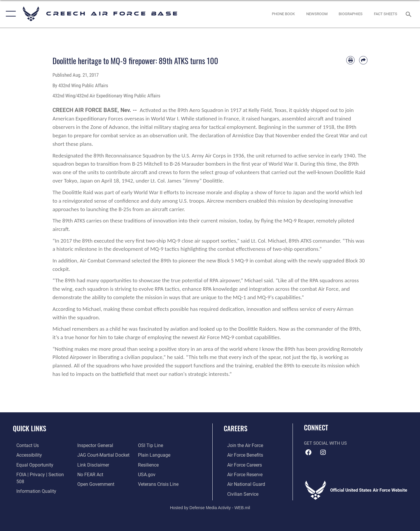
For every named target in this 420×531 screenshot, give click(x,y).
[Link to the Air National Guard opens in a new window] (242, 483)
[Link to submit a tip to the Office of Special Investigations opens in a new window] (151, 445)
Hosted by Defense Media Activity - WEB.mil (210, 507)
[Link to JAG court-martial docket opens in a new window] (101, 455)
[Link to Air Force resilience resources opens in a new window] (149, 464)
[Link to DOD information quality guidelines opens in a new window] (32, 483)
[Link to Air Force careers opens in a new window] (241, 464)
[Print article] (350, 60)
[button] (9, 14)
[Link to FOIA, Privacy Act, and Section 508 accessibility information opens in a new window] (40, 474)
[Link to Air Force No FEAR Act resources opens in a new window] (89, 474)
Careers (236, 428)
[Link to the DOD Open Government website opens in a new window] (93, 483)
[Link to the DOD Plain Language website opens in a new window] (154, 455)
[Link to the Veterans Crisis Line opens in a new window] (159, 483)
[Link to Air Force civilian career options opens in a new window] (239, 493)
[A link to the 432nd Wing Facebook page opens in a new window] (308, 453)
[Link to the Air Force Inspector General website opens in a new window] (93, 445)
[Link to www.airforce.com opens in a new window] (241, 445)
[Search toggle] (409, 14)
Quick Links (29, 428)
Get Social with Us (325, 443)
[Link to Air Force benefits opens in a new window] (241, 455)
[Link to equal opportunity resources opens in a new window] (30, 464)
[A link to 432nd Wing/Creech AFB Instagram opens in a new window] (323, 453)
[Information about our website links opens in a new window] (91, 464)
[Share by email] (363, 60)
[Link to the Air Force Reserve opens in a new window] (241, 474)
